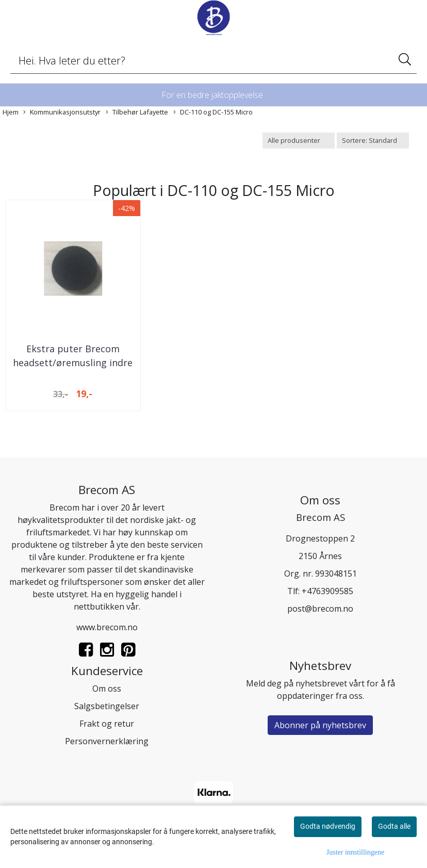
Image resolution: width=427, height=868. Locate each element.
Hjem (11, 112)
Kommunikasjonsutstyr (62, 112)
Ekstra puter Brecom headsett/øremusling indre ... (73, 363)
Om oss (107, 689)
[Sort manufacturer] (299, 141)
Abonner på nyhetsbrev (320, 725)
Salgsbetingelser (107, 706)
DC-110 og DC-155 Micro (213, 112)
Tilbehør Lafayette (137, 112)
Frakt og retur (107, 724)
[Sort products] (373, 141)
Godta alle (394, 826)
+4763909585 (327, 591)
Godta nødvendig (328, 826)
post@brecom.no (320, 609)
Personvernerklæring (107, 741)
